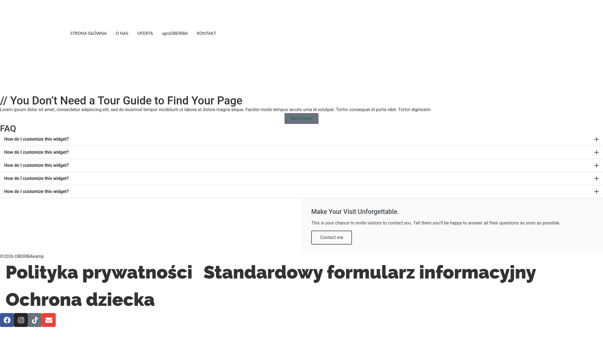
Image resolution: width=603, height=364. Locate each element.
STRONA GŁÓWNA (88, 33)
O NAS (122, 33)
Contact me (332, 237)
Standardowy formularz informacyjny (370, 272)
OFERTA (145, 33)
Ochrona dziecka (80, 299)
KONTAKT (206, 33)
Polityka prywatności (99, 272)
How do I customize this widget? (37, 139)
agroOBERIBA (175, 33)
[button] (301, 139)
